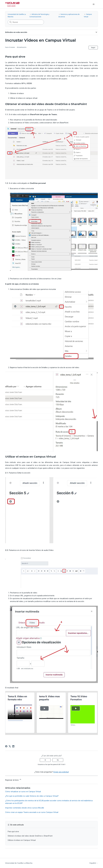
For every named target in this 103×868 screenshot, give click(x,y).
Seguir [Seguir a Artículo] (93, 48)
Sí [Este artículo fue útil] (45, 760)
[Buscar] (26, 22)
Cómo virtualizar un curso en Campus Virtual (23, 792)
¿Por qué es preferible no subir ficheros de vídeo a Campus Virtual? (32, 796)
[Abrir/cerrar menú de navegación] (94, 4)
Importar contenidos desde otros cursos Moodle (25, 808)
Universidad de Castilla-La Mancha (19, 863)
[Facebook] (6, 746)
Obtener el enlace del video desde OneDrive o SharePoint (30, 836)
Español (94, 863)
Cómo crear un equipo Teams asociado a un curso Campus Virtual (32, 812)
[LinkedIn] (13, 746)
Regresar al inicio (13, 780)
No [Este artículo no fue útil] (58, 760)
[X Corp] (10, 746)
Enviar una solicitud (61, 772)
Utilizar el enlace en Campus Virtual (22, 840)
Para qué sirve (13, 832)
